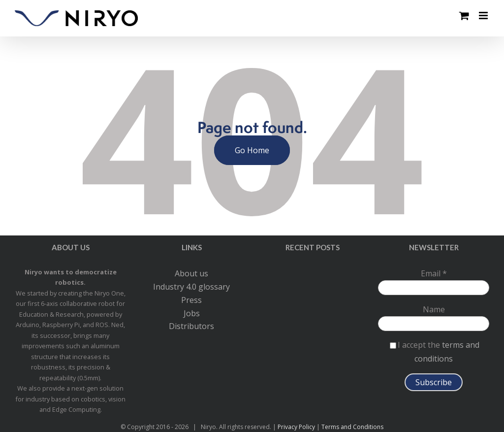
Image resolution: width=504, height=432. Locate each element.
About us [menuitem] (191, 273)
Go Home (252, 150)
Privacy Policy (296, 427)
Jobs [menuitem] (192, 313)
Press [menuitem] (191, 300)
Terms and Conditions (352, 427)
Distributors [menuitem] (191, 326)
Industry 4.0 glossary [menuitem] (191, 287)
